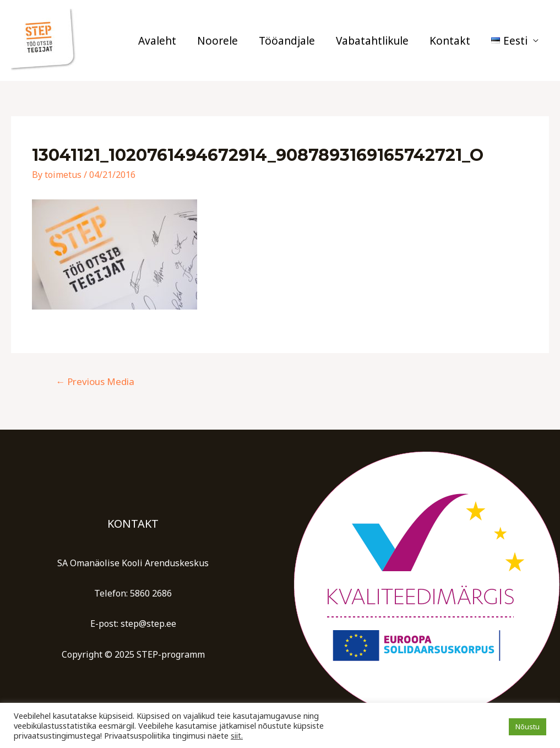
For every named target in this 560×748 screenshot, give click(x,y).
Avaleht (157, 41)
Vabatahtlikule (372, 41)
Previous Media (95, 381)
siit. (237, 735)
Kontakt (450, 41)
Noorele (218, 41)
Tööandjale (287, 41)
